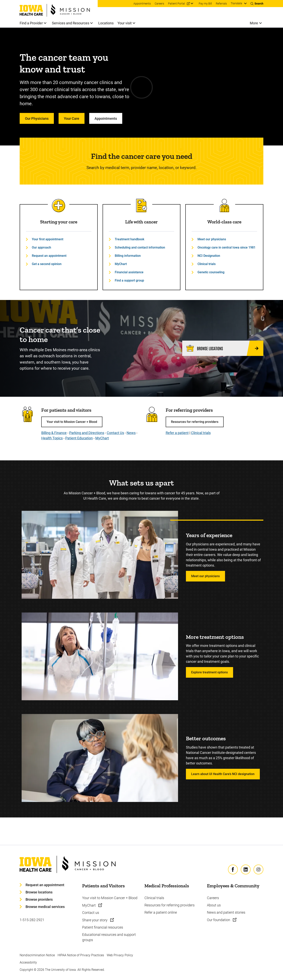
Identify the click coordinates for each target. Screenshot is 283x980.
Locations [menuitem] (106, 23)
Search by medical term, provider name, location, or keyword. (142, 168)
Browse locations (39, 892)
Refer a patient (177, 433)
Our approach (41, 247)
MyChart (121, 264)
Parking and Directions (87, 433)
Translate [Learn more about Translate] (236, 3)
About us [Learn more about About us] (214, 905)
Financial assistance (129, 272)
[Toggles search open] (257, 4)
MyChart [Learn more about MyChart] (89, 905)
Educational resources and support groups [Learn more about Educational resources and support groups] (109, 937)
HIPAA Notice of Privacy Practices (81, 955)
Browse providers (39, 899)
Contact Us (115, 433)
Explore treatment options (209, 672)
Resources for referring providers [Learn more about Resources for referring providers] (170, 905)
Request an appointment (49, 256)
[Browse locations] (223, 348)
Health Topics (52, 438)
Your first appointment (48, 239)
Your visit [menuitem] (125, 23)
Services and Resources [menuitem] (71, 23)
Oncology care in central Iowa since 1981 (226, 247)
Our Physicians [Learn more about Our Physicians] (37, 118)
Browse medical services (45, 907)
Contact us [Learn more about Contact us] (91, 913)
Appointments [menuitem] (142, 4)
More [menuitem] (254, 23)
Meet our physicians (212, 239)
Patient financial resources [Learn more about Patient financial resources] (103, 927)
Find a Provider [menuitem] (31, 23)
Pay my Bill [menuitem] (205, 4)
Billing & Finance (54, 433)
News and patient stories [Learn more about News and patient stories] (226, 912)
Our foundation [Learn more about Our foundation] (219, 920)
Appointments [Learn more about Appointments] (106, 118)
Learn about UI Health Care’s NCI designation (223, 774)
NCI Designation (209, 256)
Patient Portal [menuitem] (176, 4)
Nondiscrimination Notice (37, 955)
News (131, 433)
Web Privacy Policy (120, 955)
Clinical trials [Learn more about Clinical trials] (154, 898)
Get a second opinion (47, 264)
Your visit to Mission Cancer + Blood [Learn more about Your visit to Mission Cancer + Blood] (110, 898)
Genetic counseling (211, 272)
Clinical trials (207, 264)
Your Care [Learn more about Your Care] (72, 118)
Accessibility (28, 962)
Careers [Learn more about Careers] (213, 898)
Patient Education (79, 438)
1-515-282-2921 (32, 920)
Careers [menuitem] (159, 4)
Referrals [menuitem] (221, 4)
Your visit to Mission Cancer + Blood (72, 422)
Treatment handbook (130, 239)
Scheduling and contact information (140, 247)
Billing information (128, 256)
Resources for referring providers (195, 422)
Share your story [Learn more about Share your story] (95, 920)
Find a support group (129, 280)
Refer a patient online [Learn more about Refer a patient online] (161, 912)
